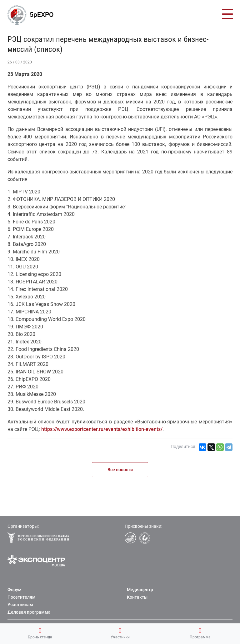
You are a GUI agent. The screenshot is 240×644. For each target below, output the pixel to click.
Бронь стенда (40, 633)
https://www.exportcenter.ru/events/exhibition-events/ (102, 429)
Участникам (20, 605)
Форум (15, 590)
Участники (120, 633)
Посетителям (22, 597)
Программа (200, 633)
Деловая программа (29, 612)
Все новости (120, 470)
